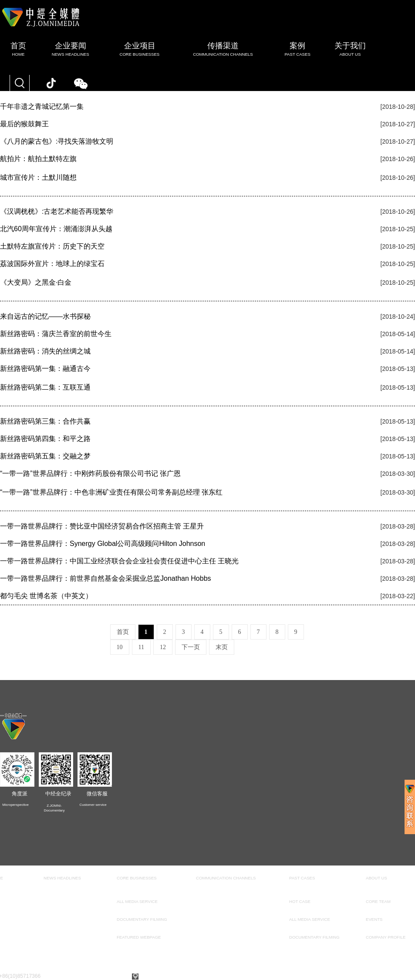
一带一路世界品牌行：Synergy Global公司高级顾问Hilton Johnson (103, 544)
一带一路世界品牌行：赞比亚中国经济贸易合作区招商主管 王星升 (102, 526)
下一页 (191, 647)
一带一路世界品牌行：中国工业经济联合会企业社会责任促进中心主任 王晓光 (119, 561)
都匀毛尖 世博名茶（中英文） (46, 596)
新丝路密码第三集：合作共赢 (45, 421)
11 (141, 647)
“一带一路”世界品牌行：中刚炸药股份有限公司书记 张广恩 (90, 473)
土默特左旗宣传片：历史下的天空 (52, 246)
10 (120, 647)
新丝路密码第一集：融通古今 (45, 369)
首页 (123, 632)
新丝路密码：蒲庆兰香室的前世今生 (56, 334)
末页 (222, 647)
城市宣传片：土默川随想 (38, 177)
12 (163, 647)
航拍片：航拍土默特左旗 (38, 159)
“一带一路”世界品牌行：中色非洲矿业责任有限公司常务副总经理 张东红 (111, 492)
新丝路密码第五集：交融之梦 (45, 456)
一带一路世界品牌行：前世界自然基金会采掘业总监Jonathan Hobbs (106, 578)
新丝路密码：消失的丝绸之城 (45, 351)
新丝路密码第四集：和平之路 (45, 439)
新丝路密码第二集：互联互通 (45, 387)
